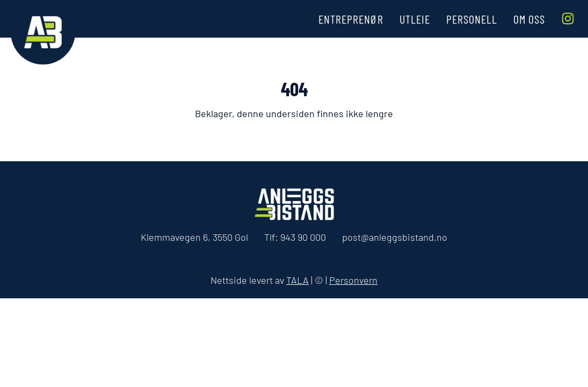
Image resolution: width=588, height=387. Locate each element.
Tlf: (295, 237)
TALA (297, 280)
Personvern (353, 280)
